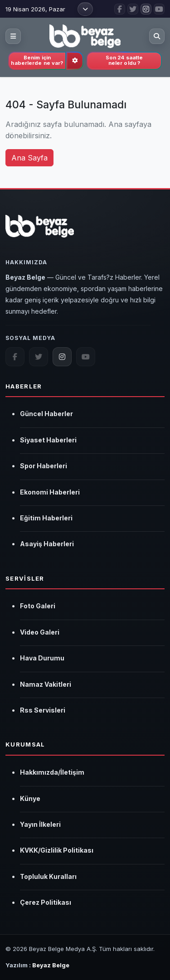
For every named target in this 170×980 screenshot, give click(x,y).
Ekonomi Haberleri (50, 492)
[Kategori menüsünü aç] (13, 36)
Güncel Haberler (46, 414)
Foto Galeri (38, 606)
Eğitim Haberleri (46, 518)
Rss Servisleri (43, 710)
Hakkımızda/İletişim (52, 772)
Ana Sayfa (29, 158)
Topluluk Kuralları (48, 876)
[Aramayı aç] (157, 36)
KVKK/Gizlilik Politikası (57, 850)
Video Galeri (40, 632)
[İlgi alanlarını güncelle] (75, 61)
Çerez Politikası (46, 902)
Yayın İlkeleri (40, 824)
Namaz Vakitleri (46, 684)
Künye (30, 798)
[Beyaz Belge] (40, 231)
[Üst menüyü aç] (85, 9)
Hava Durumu (42, 658)
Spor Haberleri (44, 466)
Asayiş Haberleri (47, 544)
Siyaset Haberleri (48, 440)
